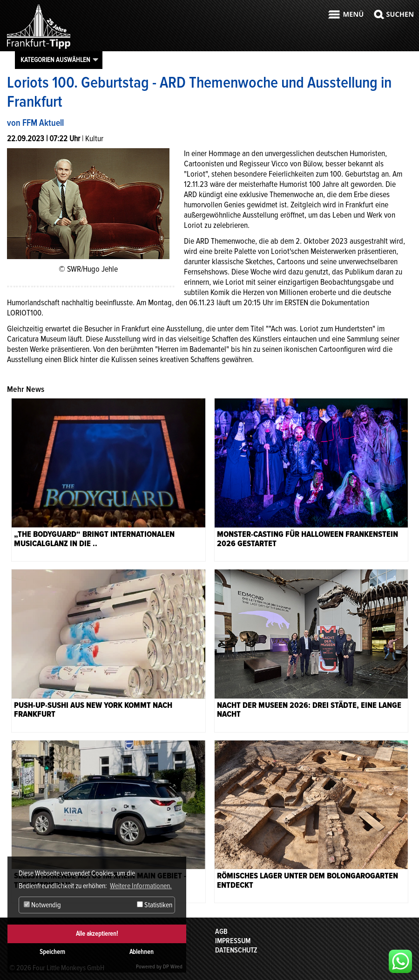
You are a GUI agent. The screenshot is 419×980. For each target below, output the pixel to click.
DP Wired (173, 967)
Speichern (52, 952)
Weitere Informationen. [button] (141, 886)
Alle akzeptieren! (97, 934)
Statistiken (155, 905)
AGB (221, 932)
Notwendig (42, 905)
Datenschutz (236, 950)
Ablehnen (142, 952)
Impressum (233, 941)
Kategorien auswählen (55, 60)
